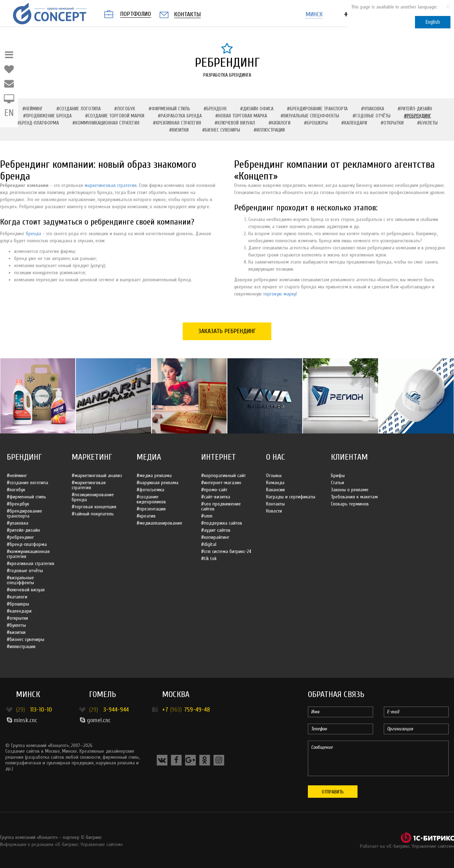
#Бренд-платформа (38, 123)
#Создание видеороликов (151, 499)
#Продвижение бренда (47, 116)
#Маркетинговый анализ (97, 476)
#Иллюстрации (269, 130)
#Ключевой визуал (235, 123)
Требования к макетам (354, 497)
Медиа (149, 457)
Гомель (103, 694)
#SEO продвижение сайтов (221, 506)
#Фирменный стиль (169, 109)
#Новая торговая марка (241, 116)
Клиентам (349, 457)
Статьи (337, 483)
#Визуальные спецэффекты (310, 116)
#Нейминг (33, 109)
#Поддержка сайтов (222, 523)
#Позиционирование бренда (93, 497)
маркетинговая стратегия (110, 185)
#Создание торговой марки (115, 116)
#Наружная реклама (157, 483)
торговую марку (279, 294)
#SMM (207, 516)
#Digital (209, 544)
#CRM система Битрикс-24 (226, 551)
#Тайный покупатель (93, 514)
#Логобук (125, 109)
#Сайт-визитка (216, 497)
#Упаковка (373, 109)
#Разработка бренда (180, 116)
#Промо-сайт (214, 490)
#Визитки (179, 130)
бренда (34, 234)
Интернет (218, 457)
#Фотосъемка (150, 490)
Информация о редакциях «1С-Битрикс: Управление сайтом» (61, 844)
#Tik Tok (209, 559)
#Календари (354, 123)
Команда (275, 483)
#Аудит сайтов (216, 530)
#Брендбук (215, 109)
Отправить (333, 792)
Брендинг (24, 457)
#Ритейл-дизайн (415, 109)
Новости (274, 511)
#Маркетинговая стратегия (89, 485)
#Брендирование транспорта (317, 109)
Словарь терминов (350, 504)
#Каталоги (279, 123)
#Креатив (146, 516)
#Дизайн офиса (257, 109)
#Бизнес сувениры (221, 130)
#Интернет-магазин (221, 483)
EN (9, 113)
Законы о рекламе (350, 490)
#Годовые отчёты (372, 116)
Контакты (275, 504)
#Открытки (392, 123)
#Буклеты (427, 123)
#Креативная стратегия (177, 123)
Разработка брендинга (227, 75)
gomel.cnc (95, 720)
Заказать (227, 331)
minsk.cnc (22, 720)
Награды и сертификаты (291, 497)
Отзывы (274, 476)
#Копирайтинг (215, 537)
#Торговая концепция (94, 507)
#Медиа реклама (154, 476)
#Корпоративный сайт (223, 476)
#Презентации (151, 509)
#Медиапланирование (159, 523)
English (433, 22)
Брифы (338, 476)
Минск (28, 694)
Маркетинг (92, 457)
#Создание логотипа (79, 109)
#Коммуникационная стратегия (106, 123)
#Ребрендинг (418, 116)
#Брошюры (316, 123)
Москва (176, 694)
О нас (276, 457)
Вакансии (275, 490)
